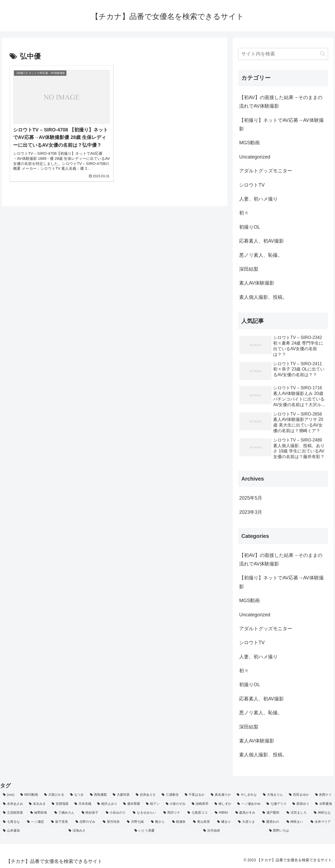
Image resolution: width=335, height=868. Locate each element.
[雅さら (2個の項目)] (159, 822)
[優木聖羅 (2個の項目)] (132, 804)
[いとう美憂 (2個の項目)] (166, 831)
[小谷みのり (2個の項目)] (116, 813)
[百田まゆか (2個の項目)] (299, 795)
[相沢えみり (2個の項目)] (107, 804)
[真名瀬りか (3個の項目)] (221, 795)
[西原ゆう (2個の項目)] (301, 804)
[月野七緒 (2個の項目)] (136, 822)
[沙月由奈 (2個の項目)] (233, 831)
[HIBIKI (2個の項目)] (222, 813)
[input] (283, 54)
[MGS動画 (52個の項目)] (29, 795)
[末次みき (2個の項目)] (37, 804)
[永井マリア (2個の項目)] (321, 822)
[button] (323, 54)
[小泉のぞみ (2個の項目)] (176, 804)
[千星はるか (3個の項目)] (195, 795)
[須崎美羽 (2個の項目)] (200, 804)
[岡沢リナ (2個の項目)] (172, 813)
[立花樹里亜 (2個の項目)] (14, 813)
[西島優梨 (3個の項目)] (98, 795)
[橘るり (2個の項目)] (225, 822)
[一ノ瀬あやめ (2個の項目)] (249, 804)
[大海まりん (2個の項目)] (273, 795)
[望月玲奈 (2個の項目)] (112, 822)
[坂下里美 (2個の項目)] (60, 822)
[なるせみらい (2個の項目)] (145, 813)
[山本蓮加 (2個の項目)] (33, 831)
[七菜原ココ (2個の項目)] (198, 813)
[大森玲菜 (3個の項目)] (121, 795)
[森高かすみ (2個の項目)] (246, 813)
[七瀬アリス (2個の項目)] (276, 804)
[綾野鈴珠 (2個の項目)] (39, 813)
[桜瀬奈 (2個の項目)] (180, 822)
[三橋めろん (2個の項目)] (65, 813)
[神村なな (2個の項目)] (323, 813)
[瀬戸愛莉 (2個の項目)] (272, 813)
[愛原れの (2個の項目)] (271, 822)
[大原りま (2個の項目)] (247, 822)
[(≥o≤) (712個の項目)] (9, 795)
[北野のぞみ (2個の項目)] (86, 822)
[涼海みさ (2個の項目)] (98, 831)
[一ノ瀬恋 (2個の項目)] (36, 822)
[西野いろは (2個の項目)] (301, 831)
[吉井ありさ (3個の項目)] (146, 795)
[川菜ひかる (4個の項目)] (54, 795)
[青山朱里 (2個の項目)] (202, 822)
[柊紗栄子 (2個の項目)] (91, 813)
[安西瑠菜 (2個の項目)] (60, 804)
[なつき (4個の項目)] (77, 795)
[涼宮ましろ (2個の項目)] (297, 813)
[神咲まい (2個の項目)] (296, 822)
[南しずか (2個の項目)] (223, 804)
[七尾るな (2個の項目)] (12, 822)
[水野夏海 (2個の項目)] (324, 804)
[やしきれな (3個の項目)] (247, 795)
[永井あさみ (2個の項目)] (13, 804)
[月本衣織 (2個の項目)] (83, 804)
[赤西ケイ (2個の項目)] (324, 795)
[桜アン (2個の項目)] (153, 804)
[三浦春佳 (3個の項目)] (170, 795)
